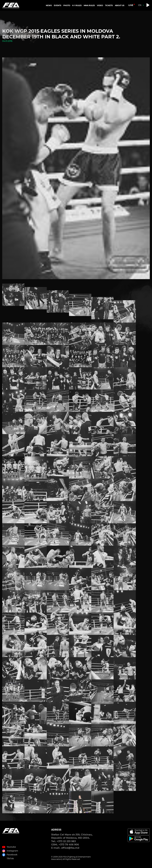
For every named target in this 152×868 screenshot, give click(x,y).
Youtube (11, 847)
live (131, 5)
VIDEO (100, 5)
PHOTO (67, 5)
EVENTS (58, 5)
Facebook (12, 855)
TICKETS (109, 5)
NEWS (49, 5)
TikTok (10, 858)
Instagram (12, 851)
